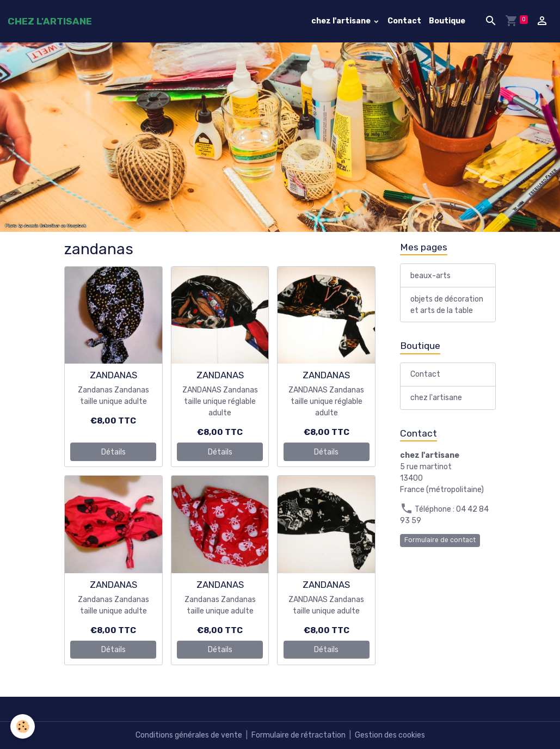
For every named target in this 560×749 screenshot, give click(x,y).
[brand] (50, 21)
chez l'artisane (342, 21)
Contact (404, 21)
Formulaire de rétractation (299, 735)
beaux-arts (430, 276)
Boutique (447, 21)
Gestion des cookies (390, 735)
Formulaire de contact (440, 540)
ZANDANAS (113, 375)
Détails (113, 452)
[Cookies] (23, 726)
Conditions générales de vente (189, 735)
